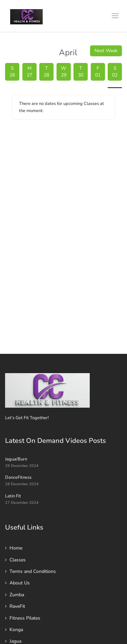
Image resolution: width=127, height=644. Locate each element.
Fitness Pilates (25, 618)
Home (16, 548)
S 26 (12, 72)
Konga (16, 630)
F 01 (98, 72)
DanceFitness (18, 477)
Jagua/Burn (16, 459)
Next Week (106, 51)
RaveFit (17, 606)
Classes (18, 560)
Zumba (17, 595)
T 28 (46, 72)
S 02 (115, 72)
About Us (20, 583)
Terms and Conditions (33, 571)
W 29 (64, 72)
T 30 (81, 72)
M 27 (29, 72)
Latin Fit (13, 496)
